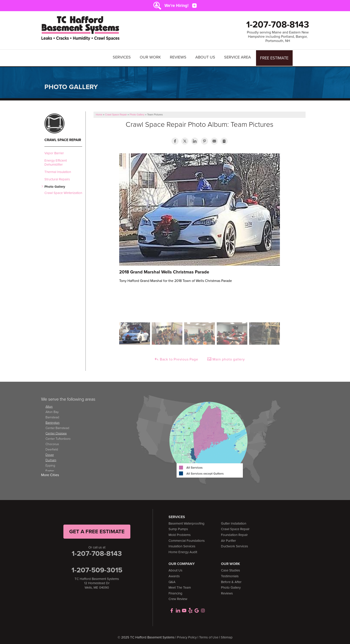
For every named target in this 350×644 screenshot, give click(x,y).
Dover (50, 453)
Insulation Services (182, 544)
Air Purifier (228, 538)
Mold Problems (180, 533)
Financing (175, 591)
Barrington (53, 420)
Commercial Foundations (187, 538)
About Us (206, 57)
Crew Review (178, 597)
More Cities (50, 473)
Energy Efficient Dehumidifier (56, 160)
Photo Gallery (55, 184)
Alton (49, 404)
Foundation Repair (234, 533)
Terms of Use (209, 635)
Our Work (151, 57)
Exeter (50, 469)
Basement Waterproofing (186, 521)
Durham (51, 458)
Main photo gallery (226, 357)
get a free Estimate (97, 529)
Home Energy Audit (183, 550)
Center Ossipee (56, 431)
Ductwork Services (234, 544)
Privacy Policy (187, 635)
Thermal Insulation (58, 170)
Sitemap (227, 635)
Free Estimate (275, 57)
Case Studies (230, 568)
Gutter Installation (234, 521)
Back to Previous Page (176, 357)
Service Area (238, 57)
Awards (174, 574)
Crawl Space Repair (63, 138)
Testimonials (230, 574)
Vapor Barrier (54, 151)
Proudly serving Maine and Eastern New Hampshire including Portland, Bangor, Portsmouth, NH (278, 37)
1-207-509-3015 (97, 568)
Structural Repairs (57, 177)
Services (122, 57)
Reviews (179, 57)
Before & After (231, 580)
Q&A (172, 580)
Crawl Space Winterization (63, 191)
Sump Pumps (178, 527)
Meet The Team (180, 586)
